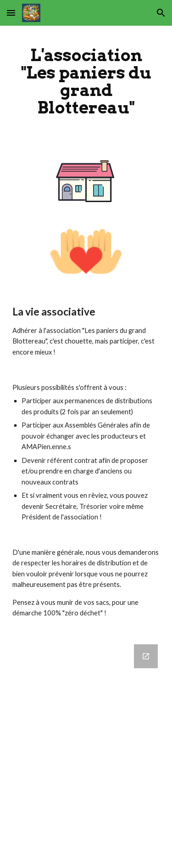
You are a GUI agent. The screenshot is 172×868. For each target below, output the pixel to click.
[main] (86, 82)
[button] (11, 13)
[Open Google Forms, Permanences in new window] (146, 656)
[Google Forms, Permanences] (86, 751)
